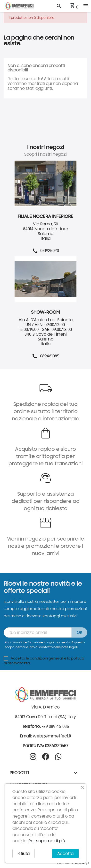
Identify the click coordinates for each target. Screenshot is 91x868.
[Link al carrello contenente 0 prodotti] (74, 7)
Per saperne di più (47, 841)
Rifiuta (24, 854)
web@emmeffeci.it (52, 736)
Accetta (65, 854)
